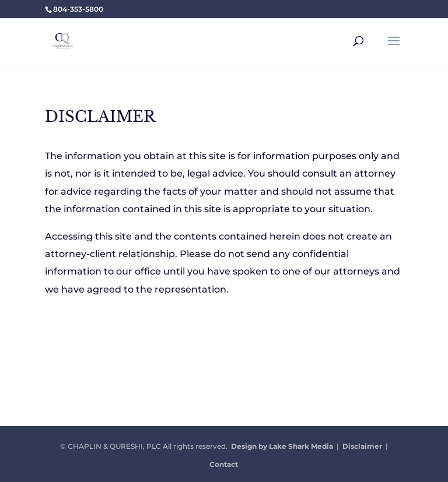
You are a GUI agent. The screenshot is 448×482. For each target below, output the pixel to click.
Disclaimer (362, 446)
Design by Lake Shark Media (282, 446)
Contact (224, 464)
